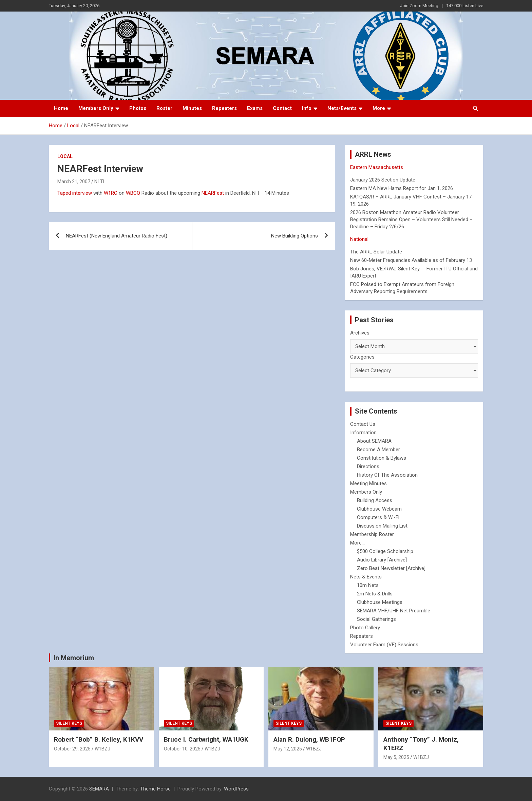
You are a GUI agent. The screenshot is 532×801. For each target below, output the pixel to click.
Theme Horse (155, 789)
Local (65, 156)
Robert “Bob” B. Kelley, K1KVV (99, 739)
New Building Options (294, 236)
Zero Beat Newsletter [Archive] (391, 568)
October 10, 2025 (182, 749)
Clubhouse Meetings (380, 602)
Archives (360, 333)
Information (363, 433)
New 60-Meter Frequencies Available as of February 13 (411, 260)
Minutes (192, 108)
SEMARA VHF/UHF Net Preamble (394, 611)
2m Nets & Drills (375, 594)
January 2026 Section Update (383, 180)
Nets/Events (342, 108)
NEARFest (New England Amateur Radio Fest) (117, 236)
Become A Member (378, 450)
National (359, 239)
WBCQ (133, 193)
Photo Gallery (365, 628)
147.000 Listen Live (465, 6)
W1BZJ (102, 749)
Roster (164, 108)
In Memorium (74, 658)
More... (357, 543)
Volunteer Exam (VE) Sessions (384, 645)
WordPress (236, 789)
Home (61, 108)
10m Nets (368, 585)
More (379, 108)
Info (307, 108)
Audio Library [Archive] (382, 560)
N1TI (99, 182)
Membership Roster (372, 534)
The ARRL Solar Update (376, 252)
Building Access (375, 500)
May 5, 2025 (396, 757)
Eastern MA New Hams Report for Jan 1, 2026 (402, 188)
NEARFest (213, 193)
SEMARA (99, 789)
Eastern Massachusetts (377, 167)
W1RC (111, 193)
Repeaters (224, 108)
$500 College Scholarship (385, 551)
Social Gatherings (376, 619)
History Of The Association (387, 475)
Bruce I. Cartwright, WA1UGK (206, 739)
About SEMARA (374, 441)
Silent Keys (69, 723)
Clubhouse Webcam (379, 509)
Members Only (96, 108)
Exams (255, 108)
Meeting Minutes (368, 483)
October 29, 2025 (72, 749)
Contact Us (363, 424)
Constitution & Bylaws (382, 458)
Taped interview (75, 193)
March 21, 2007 (74, 182)
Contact (282, 108)
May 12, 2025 (288, 749)
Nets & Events (366, 577)
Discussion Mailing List (382, 526)
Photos (138, 108)
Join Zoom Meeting (419, 6)
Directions (368, 466)
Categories (362, 357)
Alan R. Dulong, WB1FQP (309, 739)
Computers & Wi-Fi (378, 517)
